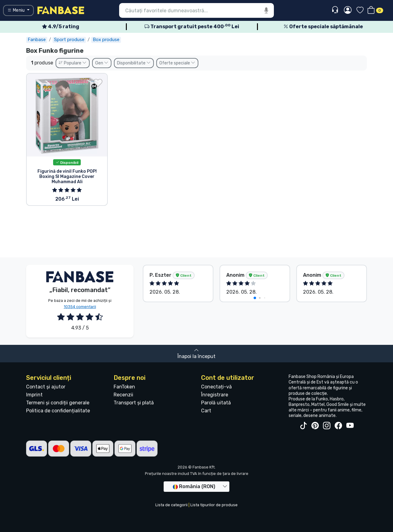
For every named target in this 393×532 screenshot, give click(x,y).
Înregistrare (215, 395)
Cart (206, 411)
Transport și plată (134, 403)
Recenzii (123, 395)
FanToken (124, 387)
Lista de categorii (171, 505)
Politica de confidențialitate (58, 411)
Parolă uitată (216, 403)
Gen (102, 63)
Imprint (34, 395)
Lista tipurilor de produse (214, 505)
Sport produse (69, 40)
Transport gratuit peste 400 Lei (192, 27)
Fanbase (37, 40)
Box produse (106, 40)
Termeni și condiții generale (58, 403)
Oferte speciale (177, 63)
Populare (73, 63)
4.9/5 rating (61, 27)
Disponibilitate (134, 63)
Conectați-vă (216, 387)
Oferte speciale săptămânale (323, 27)
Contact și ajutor (46, 387)
